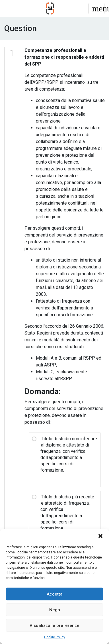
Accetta (55, 594)
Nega (55, 610)
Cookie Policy (55, 637)
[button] (100, 536)
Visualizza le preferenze (54, 625)
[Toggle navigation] (96, 9)
